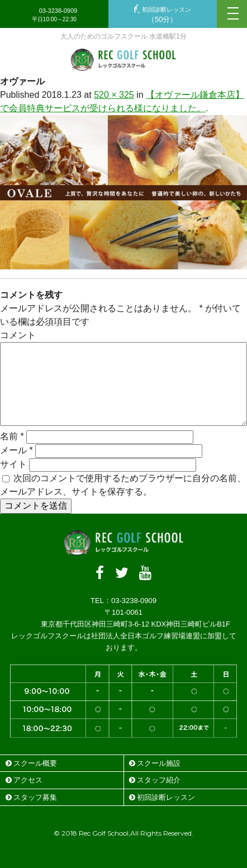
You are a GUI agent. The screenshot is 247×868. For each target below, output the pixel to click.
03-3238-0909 (54, 15)
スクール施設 (155, 763)
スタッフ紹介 (155, 780)
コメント (18, 335)
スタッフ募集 (31, 797)
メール (16, 450)
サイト (13, 464)
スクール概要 (31, 763)
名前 (12, 436)
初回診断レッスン (163, 15)
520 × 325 (114, 95)
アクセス (24, 780)
